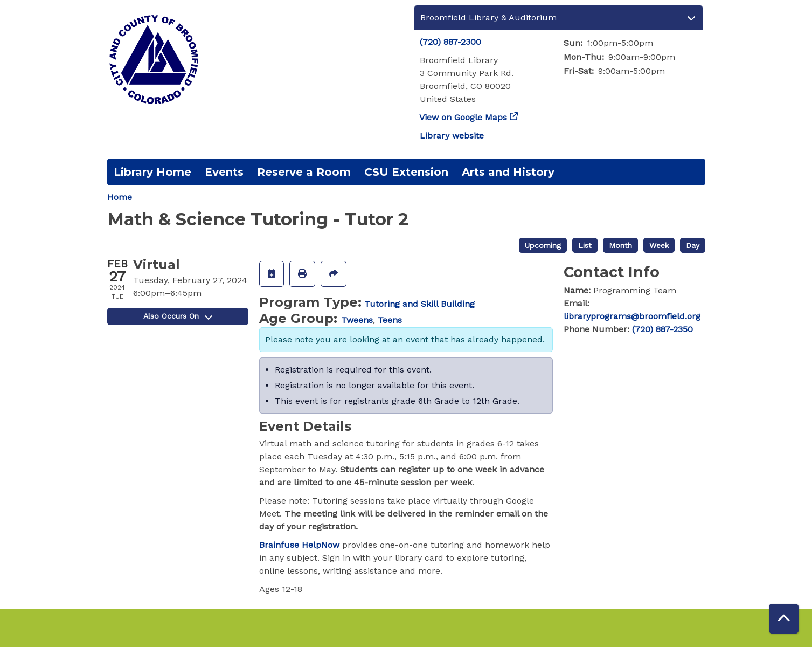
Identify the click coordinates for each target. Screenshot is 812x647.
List (585, 245)
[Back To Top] (784, 619)
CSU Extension (406, 172)
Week (659, 245)
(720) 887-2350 (662, 329)
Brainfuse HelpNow (299, 545)
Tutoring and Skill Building (419, 304)
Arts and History (508, 172)
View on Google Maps (463, 117)
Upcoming (543, 245)
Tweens (357, 320)
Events (224, 172)
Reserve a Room (304, 172)
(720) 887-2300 (450, 42)
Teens (390, 320)
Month (620, 245)
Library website (452, 136)
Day (693, 245)
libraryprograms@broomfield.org (632, 316)
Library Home (152, 172)
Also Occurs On (178, 316)
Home (120, 197)
